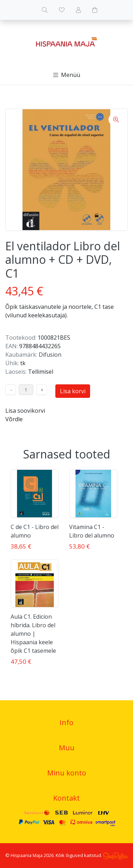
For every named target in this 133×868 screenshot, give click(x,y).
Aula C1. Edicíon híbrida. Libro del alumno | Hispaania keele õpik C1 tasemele (33, 634)
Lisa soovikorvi (25, 411)
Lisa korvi (73, 391)
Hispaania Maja (27, 855)
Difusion (50, 355)
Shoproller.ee (115, 856)
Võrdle (14, 419)
